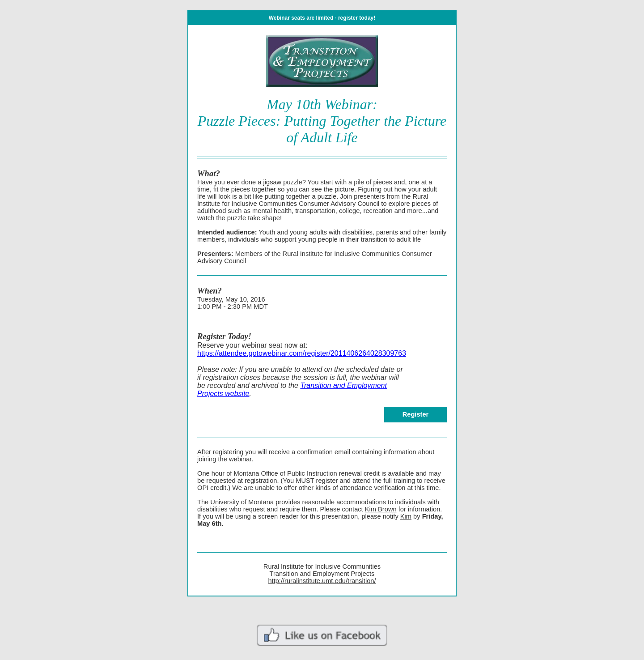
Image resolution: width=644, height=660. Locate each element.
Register (416, 414)
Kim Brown (381, 509)
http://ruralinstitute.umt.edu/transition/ (322, 581)
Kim (406, 516)
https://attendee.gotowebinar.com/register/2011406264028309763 (302, 353)
